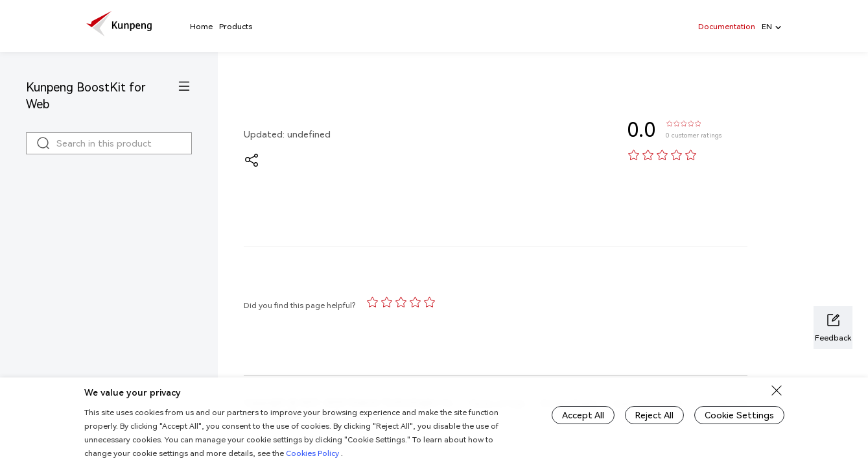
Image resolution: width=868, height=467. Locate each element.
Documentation (727, 26)
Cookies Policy (313, 453)
